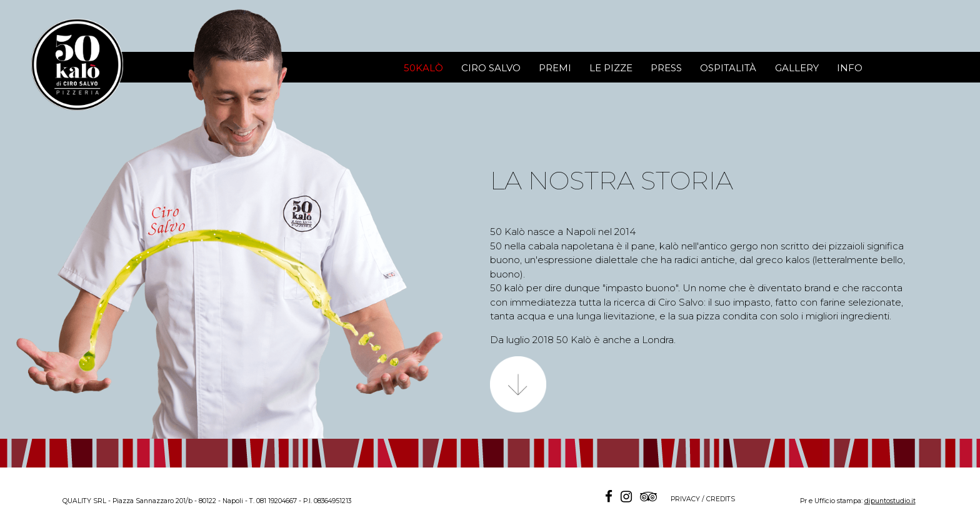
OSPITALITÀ (728, 68)
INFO (850, 68)
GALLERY (797, 68)
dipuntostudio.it (890, 501)
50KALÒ (423, 68)
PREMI (555, 68)
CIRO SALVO (491, 68)
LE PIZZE (611, 68)
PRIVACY (685, 499)
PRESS (666, 68)
